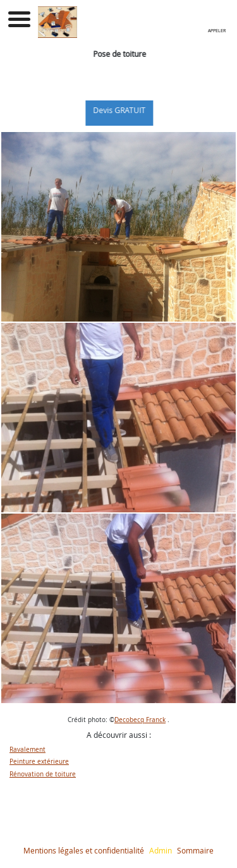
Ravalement (27, 750)
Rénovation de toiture (43, 774)
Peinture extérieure (39, 762)
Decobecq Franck (140, 720)
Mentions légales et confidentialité (84, 850)
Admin (161, 850)
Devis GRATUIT (125, 110)
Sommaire (195, 850)
